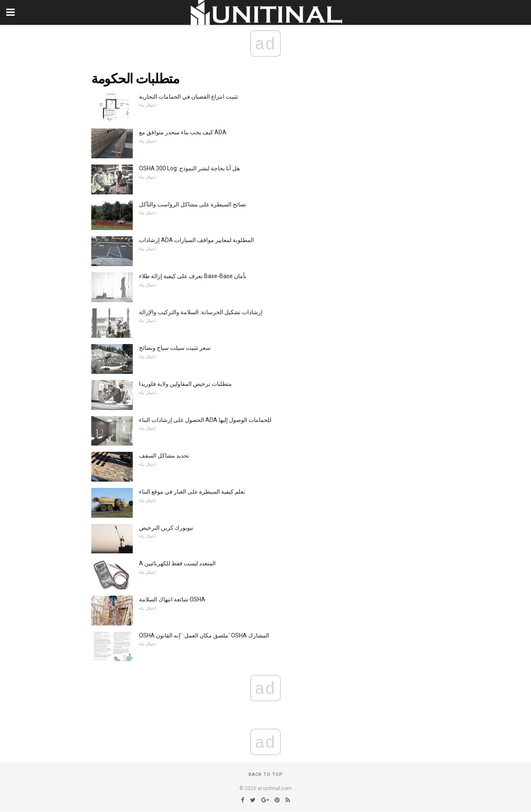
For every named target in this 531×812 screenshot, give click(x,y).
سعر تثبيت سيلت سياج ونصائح (175, 348)
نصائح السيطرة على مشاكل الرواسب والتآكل (193, 204)
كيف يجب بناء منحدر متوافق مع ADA (183, 132)
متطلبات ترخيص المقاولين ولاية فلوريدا (185, 384)
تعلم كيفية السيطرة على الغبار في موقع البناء (192, 492)
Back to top (266, 774)
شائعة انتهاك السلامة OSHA (172, 599)
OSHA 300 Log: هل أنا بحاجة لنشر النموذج (189, 168)
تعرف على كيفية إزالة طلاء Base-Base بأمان (193, 276)
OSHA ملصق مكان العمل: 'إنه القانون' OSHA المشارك (204, 635)
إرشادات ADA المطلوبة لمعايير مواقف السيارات (196, 240)
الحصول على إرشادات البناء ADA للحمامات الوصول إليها (205, 420)
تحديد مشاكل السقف (164, 456)
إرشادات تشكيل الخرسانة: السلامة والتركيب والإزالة (201, 312)
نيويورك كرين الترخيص (166, 528)
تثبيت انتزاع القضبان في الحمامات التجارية (189, 97)
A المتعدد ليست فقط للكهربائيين (177, 563)
